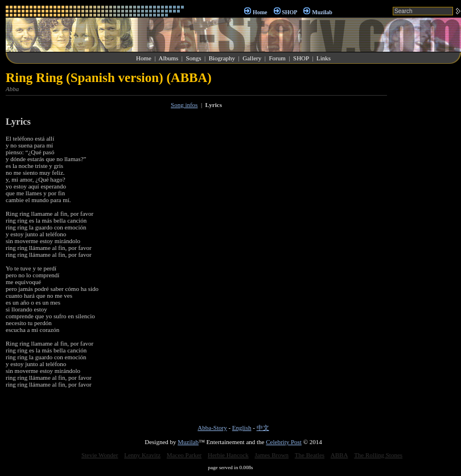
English (242, 428)
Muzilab (322, 12)
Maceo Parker (184, 455)
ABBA (339, 455)
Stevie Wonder (100, 455)
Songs (194, 58)
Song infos (184, 105)
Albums (168, 58)
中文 (263, 428)
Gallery (252, 58)
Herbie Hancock (228, 455)
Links (324, 58)
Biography (222, 58)
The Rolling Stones (378, 455)
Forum (277, 58)
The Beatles (310, 455)
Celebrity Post (284, 442)
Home (260, 12)
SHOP (289, 12)
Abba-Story (212, 428)
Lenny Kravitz (142, 455)
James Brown (272, 455)
